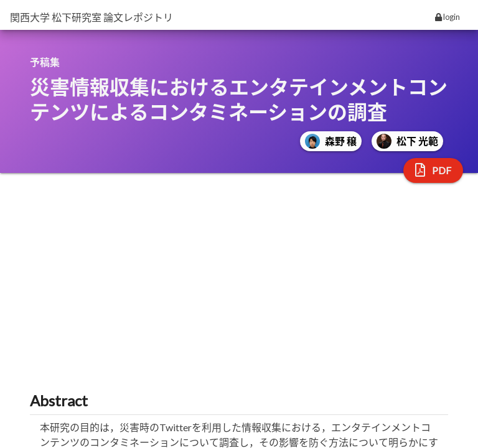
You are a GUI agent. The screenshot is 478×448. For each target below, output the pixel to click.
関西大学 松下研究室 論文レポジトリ (91, 17)
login (448, 17)
